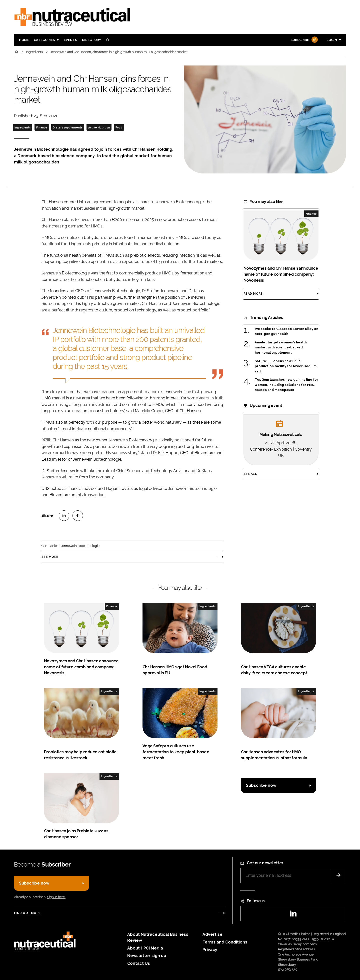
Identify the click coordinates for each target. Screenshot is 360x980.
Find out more (27, 913)
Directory (91, 40)
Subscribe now (261, 785)
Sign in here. (56, 897)
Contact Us (139, 963)
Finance (42, 127)
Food (119, 127)
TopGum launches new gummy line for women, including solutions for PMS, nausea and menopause (286, 385)
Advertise (212, 934)
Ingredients (23, 127)
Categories (44, 40)
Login (332, 40)
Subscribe (303, 40)
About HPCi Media (145, 948)
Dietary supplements (68, 127)
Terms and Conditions (225, 942)
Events (70, 40)
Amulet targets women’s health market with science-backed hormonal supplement (281, 348)
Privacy (210, 950)
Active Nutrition (99, 127)
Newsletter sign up (147, 956)
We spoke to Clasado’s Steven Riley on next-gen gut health (286, 332)
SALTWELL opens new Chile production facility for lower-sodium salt (286, 366)
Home (24, 40)
